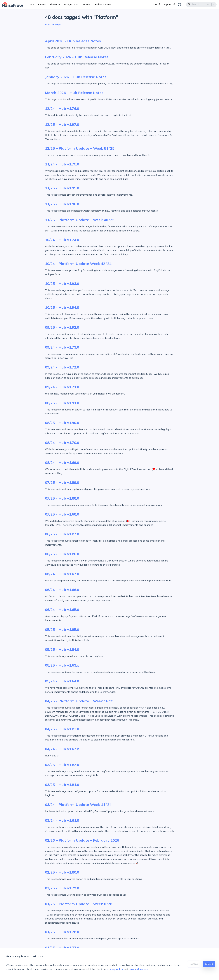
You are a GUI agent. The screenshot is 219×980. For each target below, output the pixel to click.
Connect (87, 4)
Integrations (71, 4)
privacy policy (115, 969)
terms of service (138, 969)
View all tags (53, 24)
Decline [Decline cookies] (194, 964)
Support (169, 4)
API (156, 4)
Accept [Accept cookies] (209, 964)
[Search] (201, 5)
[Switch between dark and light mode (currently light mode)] (179, 5)
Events (42, 4)
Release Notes (103, 4)
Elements (55, 4)
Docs (32, 4)
